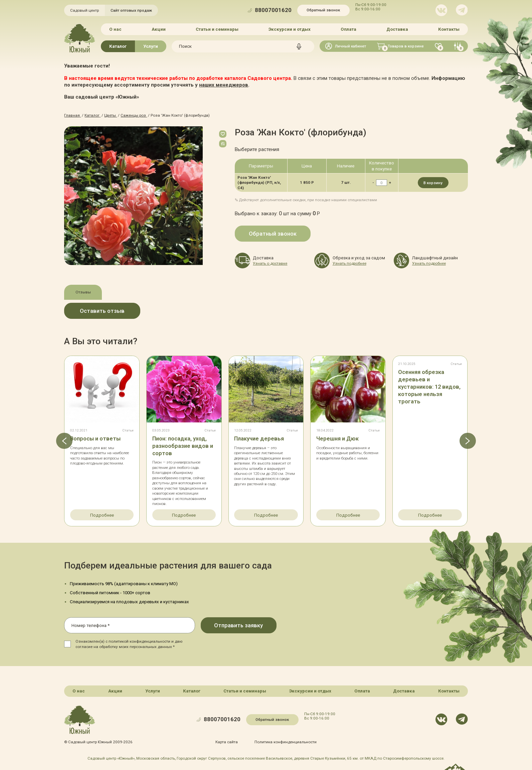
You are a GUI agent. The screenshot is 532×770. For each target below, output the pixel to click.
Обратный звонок (323, 10)
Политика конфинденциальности (286, 742)
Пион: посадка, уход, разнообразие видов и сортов (183, 446)
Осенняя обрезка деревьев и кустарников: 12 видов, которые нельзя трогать (429, 387)
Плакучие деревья (259, 439)
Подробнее (102, 515)
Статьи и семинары (217, 29)
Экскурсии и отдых (290, 29)
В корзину (433, 183)
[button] (64, 441)
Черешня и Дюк (337, 439)
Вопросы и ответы (95, 439)
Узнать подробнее (349, 263)
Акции (159, 29)
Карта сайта (227, 742)
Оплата (348, 29)
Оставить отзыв (102, 311)
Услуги (151, 46)
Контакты (449, 29)
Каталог (118, 46)
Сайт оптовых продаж (131, 10)
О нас (115, 29)
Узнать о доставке (270, 263)
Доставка (397, 29)
